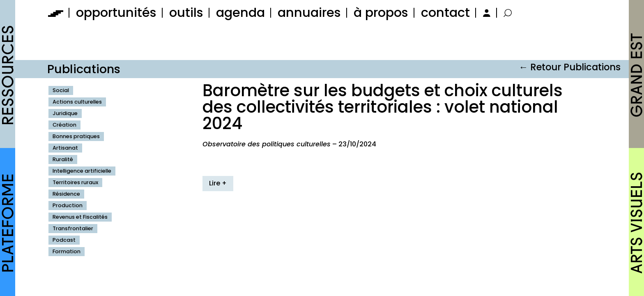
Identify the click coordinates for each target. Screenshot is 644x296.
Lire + (218, 183)
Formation (67, 251)
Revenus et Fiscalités (80, 217)
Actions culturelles (77, 102)
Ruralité (63, 159)
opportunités (116, 13)
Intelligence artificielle (82, 171)
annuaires (309, 13)
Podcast (64, 240)
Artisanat (65, 148)
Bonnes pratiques (76, 136)
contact (445, 13)
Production (68, 205)
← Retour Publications (570, 67)
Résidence (66, 194)
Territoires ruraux (75, 182)
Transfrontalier (73, 228)
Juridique (65, 113)
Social (61, 90)
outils (186, 13)
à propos (381, 13)
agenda (240, 13)
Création (64, 125)
